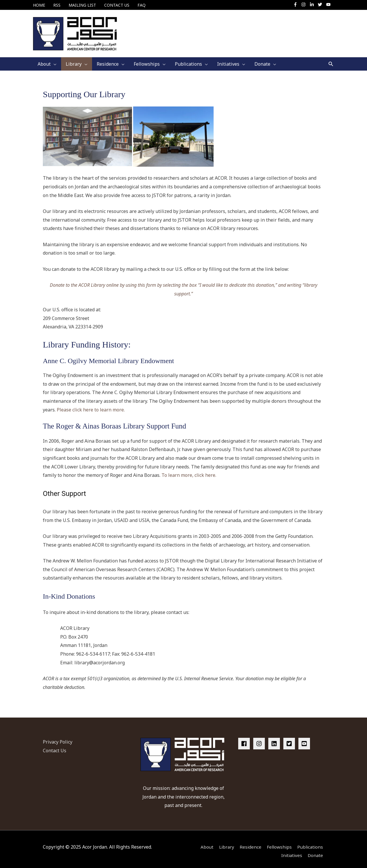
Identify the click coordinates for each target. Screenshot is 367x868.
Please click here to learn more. (91, 405)
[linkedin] (275, 739)
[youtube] (329, 4)
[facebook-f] (297, 4)
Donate (316, 851)
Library (224, 843)
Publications (311, 843)
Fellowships (278, 843)
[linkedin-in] (313, 4)
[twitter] (321, 4)
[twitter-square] (290, 739)
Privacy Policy (58, 738)
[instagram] (305, 4)
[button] (331, 60)
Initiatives (291, 851)
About (203, 843)
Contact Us (55, 746)
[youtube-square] (305, 739)
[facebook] (245, 739)
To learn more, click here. (189, 471)
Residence (248, 843)
